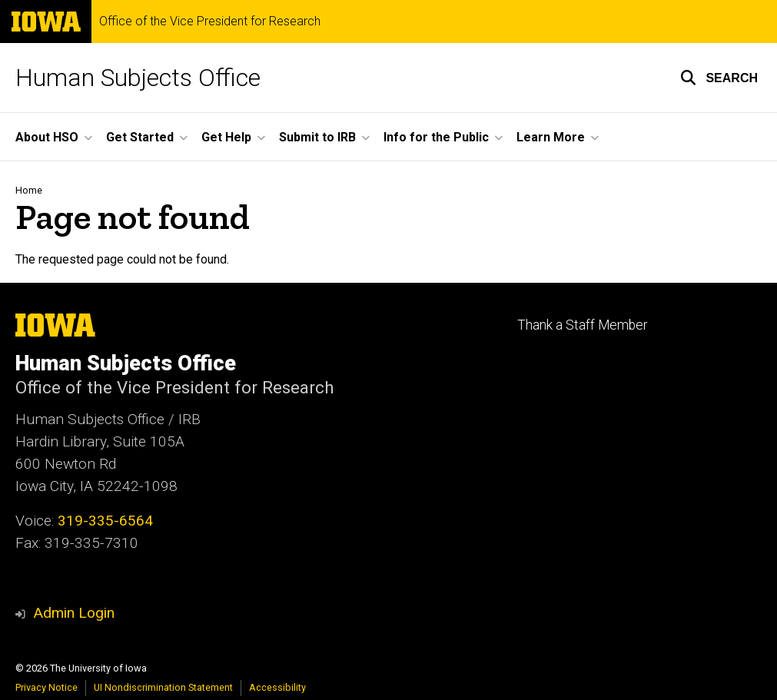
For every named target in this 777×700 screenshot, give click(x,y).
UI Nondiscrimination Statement (163, 687)
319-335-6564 (105, 521)
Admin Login (74, 613)
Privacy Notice (46, 687)
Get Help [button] (226, 137)
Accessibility (277, 687)
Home (29, 190)
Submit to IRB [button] (317, 137)
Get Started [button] (140, 137)
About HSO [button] (47, 137)
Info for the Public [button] (436, 137)
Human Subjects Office (138, 78)
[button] (719, 78)
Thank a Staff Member (582, 325)
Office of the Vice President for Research (210, 22)
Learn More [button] (551, 137)
